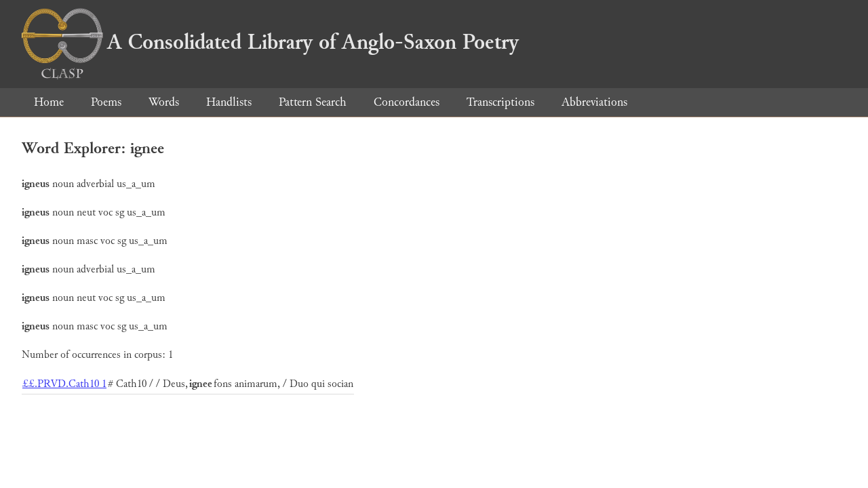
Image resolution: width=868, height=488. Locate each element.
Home (49, 102)
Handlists (229, 102)
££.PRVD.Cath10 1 (64, 384)
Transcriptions (500, 102)
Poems (106, 102)
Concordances (407, 102)
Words (164, 102)
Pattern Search (313, 102)
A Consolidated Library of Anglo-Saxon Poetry (270, 42)
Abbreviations (594, 102)
